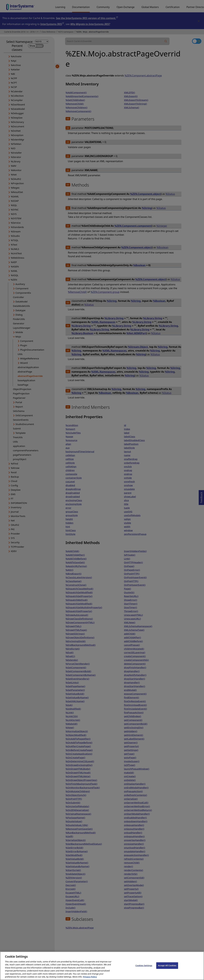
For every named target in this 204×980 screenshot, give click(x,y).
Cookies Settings (144, 968)
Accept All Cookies (167, 968)
